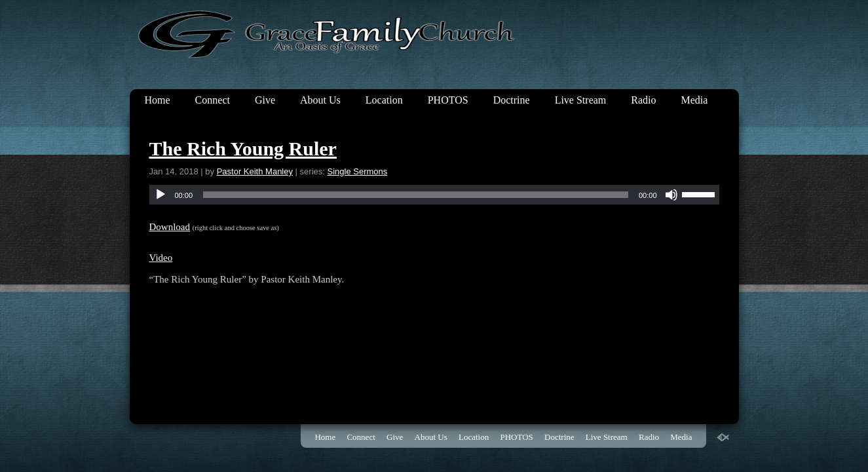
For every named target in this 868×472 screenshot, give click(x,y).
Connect (213, 100)
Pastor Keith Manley (255, 171)
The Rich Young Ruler (243, 148)
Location (384, 100)
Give (265, 100)
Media (695, 100)
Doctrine (512, 100)
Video (161, 258)
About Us (320, 100)
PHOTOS (448, 100)
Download (170, 227)
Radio (643, 100)
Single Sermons (358, 171)
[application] (434, 195)
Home (158, 100)
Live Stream (581, 100)
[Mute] (671, 195)
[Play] (160, 195)
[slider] (416, 195)
